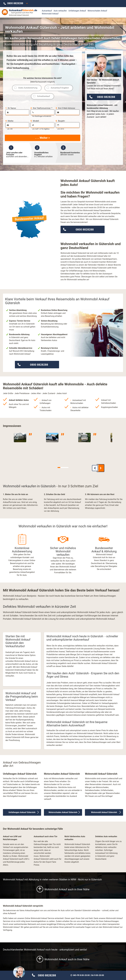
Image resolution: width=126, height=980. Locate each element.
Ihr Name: (11, 108)
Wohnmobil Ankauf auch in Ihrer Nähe (63, 887)
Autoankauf (47, 11)
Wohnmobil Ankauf (50, 14)
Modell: (35, 121)
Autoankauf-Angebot (60, 88)
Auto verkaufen (60, 11)
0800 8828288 (15, 3)
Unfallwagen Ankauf (77, 11)
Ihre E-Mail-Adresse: (66, 108)
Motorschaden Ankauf (97, 11)
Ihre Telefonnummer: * (41, 108)
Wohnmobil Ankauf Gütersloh (104, 811)
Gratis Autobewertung (28, 88)
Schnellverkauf (43, 96)
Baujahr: (60, 121)
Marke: (10, 121)
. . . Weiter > (42, 138)
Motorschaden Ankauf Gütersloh (63, 811)
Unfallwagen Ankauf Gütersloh (22, 811)
